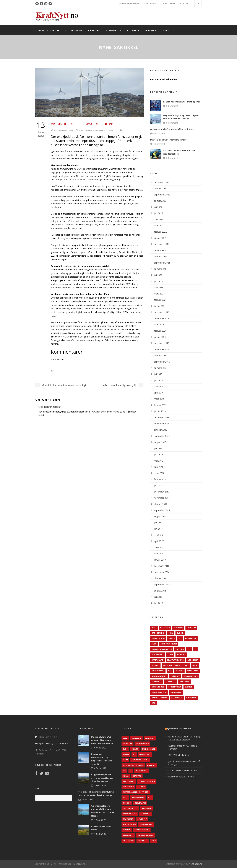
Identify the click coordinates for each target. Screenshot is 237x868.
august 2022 (160, 201)
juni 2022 (158, 213)
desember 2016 (162, 566)
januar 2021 (160, 306)
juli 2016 (158, 597)
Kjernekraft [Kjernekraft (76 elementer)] (158, 655)
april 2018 (159, 467)
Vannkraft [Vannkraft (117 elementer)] (176, 692)
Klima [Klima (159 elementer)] (170, 655)
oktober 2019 (161, 356)
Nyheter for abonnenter (91, 130)
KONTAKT (185, 4)
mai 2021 (159, 287)
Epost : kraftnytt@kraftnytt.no (53, 743)
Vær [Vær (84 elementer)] (154, 703)
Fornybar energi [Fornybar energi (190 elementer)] (169, 644)
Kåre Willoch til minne (179, 755)
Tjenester (94, 30)
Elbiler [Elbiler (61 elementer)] (180, 633)
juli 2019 (158, 374)
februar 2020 (160, 331)
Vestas (118, 371)
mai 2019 (159, 386)
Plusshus (133, 30)
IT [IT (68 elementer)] (196, 649)
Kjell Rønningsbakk (63, 130)
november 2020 (162, 318)
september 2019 (162, 362)
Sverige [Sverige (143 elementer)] (189, 687)
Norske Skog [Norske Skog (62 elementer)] (158, 671)
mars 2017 (159, 547)
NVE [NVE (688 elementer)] (170, 671)
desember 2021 (162, 244)
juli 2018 (158, 448)
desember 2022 (162, 182)
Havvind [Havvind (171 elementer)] (180, 649)
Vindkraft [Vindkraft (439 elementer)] (191, 698)
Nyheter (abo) (73, 30)
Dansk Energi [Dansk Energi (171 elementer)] (158, 633)
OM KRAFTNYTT (169, 4)
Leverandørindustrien (68, 371)
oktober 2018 (161, 430)
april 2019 (159, 393)
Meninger (151, 30)
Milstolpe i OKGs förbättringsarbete (169, 140)
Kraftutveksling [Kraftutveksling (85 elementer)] (175, 660)
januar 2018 (160, 485)
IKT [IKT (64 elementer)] (189, 649)
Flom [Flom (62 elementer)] (154, 644)
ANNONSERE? (151, 4)
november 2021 (162, 250)
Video (166, 30)
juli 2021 (158, 275)
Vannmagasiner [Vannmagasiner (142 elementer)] (160, 698)
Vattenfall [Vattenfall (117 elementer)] (177, 698)
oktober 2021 (161, 257)
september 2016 (162, 584)
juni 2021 (158, 281)
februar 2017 (160, 554)
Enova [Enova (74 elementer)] (172, 638)
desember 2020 (162, 312)
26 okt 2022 (100, 785)
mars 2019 (159, 399)
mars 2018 (159, 473)
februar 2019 (160, 405)
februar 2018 (160, 479)
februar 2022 (160, 232)
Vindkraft (131, 371)
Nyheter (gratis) (49, 30)
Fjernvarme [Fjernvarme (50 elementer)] (191, 638)
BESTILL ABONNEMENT (130, 4)
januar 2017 (160, 560)
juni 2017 (158, 529)
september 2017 (162, 510)
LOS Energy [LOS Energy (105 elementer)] (193, 660)
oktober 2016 (161, 578)
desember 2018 (162, 417)
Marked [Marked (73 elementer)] (155, 665)
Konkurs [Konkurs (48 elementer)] (181, 655)
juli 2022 (158, 207)
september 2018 (162, 436)
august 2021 (160, 269)
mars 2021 (159, 294)
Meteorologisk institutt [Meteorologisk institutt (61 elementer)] (176, 665)
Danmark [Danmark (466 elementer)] (191, 628)
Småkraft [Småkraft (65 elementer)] (175, 676)
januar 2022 (160, 238)
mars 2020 (159, 325)
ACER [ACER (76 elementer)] (154, 628)
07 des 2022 (100, 748)
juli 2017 (158, 523)
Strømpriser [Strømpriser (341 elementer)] (175, 687)
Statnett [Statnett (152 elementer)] (185, 682)
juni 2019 (158, 380)
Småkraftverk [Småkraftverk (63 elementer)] (191, 676)
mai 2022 (159, 219)
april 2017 (159, 541)
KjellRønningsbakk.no (179, 729)
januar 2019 (160, 411)
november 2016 (162, 572)
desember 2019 (162, 343)
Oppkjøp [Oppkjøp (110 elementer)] (179, 671)
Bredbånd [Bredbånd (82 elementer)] (178, 628)
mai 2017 (159, 535)
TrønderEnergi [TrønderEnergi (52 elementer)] (159, 692)
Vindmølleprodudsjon (63, 375)
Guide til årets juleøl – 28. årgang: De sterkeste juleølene (185, 738)
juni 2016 (158, 603)
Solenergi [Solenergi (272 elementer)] (157, 682)
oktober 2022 (161, 188)
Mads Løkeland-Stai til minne (183, 770)
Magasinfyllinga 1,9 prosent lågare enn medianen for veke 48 (102, 740)
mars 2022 (159, 226)
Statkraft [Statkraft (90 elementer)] (171, 682)
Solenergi (88, 371)
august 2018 (160, 442)
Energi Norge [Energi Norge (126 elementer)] (158, 638)
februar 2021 (160, 300)
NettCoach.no (196, 864)
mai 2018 (159, 461)
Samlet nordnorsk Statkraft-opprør (182, 102)
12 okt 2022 (100, 820)
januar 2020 (160, 337)
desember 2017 (162, 492)
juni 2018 (158, 455)
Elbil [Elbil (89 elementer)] (171, 633)
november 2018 (162, 424)
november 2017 (162, 498)
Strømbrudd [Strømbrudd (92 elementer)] (158, 687)
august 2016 (160, 591)
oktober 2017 (161, 504)
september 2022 (162, 195)
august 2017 (160, 516)
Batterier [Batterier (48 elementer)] (165, 628)
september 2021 (162, 263)
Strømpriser (114, 30)
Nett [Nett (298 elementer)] (195, 665)
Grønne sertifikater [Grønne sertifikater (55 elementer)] (162, 649)
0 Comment (172, 106)
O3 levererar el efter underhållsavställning (172, 129)
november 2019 (162, 349)
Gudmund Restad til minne (181, 777)
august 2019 (160, 368)
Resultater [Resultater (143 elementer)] (193, 671)
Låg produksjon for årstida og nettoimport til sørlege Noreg (103, 778)
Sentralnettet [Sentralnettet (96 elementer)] (159, 676)
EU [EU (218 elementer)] (180, 638)
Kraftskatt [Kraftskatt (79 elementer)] (157, 660)
